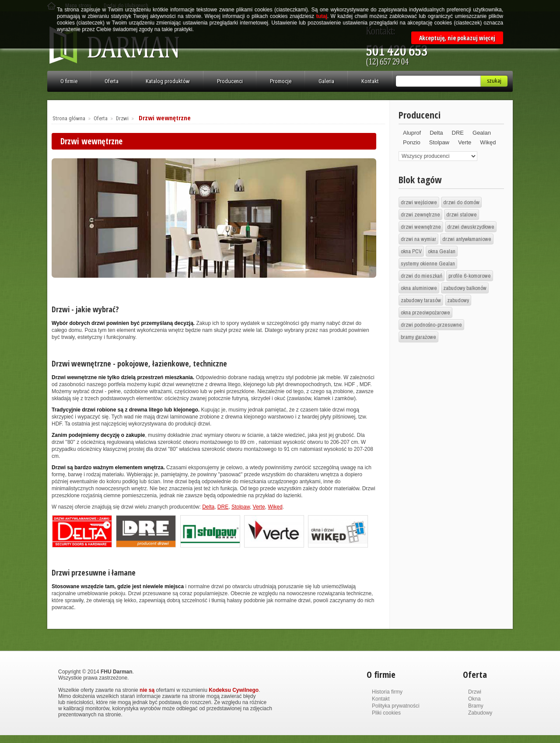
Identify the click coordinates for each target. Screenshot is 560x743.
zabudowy (458, 300)
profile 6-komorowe (470, 276)
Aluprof (412, 133)
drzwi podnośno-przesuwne (431, 325)
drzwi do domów (461, 202)
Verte (259, 507)
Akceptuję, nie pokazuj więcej (457, 38)
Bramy (476, 706)
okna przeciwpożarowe (425, 312)
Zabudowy (480, 713)
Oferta (112, 81)
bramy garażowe (418, 337)
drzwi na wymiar (418, 239)
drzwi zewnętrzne (420, 215)
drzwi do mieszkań (422, 276)
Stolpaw (241, 507)
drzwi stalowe (462, 215)
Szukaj (494, 80)
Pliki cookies (386, 713)
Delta (208, 507)
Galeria (326, 81)
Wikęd (275, 507)
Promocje (281, 81)
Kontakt (370, 81)
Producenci (230, 81)
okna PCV (411, 251)
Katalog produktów (168, 81)
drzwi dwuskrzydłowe (471, 227)
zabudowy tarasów (421, 300)
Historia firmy (387, 692)
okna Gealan (442, 251)
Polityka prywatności (396, 706)
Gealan (482, 133)
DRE (223, 507)
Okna (474, 699)
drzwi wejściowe (419, 202)
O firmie (69, 81)
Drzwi (122, 118)
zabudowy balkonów (465, 288)
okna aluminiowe (419, 288)
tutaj (321, 16)
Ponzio (412, 142)
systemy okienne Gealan (428, 263)
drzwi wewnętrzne (421, 227)
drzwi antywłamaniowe (467, 239)
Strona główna (69, 118)
